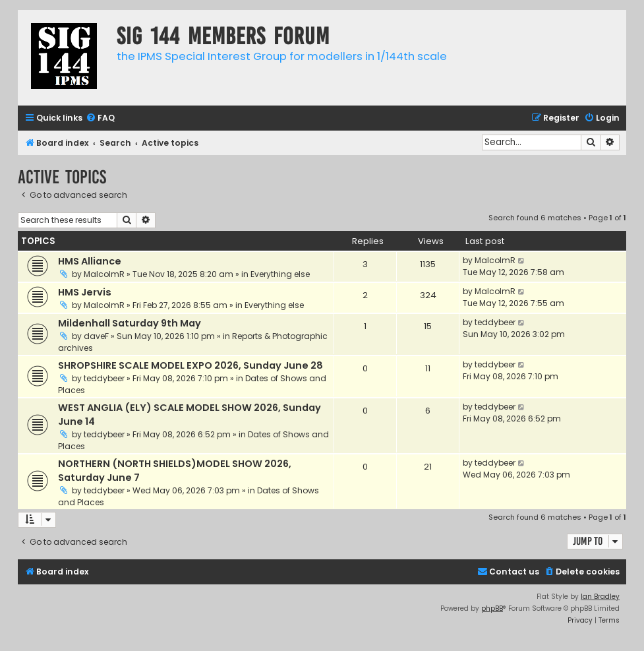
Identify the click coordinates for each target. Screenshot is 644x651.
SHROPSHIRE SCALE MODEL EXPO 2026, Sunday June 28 (190, 365)
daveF (96, 336)
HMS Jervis (85, 292)
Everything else (280, 274)
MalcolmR (104, 274)
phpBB (492, 608)
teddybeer (495, 322)
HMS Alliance (90, 261)
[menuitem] (100, 118)
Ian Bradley (600, 597)
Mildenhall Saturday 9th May (130, 323)
